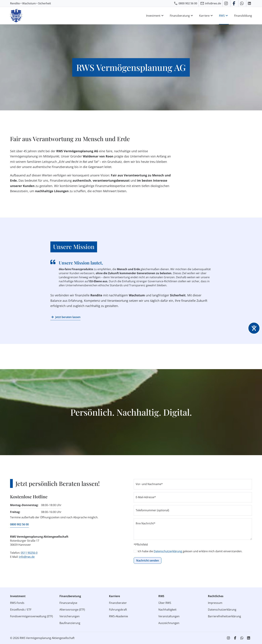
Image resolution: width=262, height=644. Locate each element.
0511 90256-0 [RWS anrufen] (29, 553)
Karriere (206, 16)
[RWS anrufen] (185, 3)
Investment (155, 16)
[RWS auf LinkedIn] (250, 3)
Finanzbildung (243, 16)
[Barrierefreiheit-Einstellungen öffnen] (254, 328)
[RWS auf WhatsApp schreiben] (242, 3)
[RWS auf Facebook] (234, 3)
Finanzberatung (182, 16)
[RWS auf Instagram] (226, 3)
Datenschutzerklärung (168, 551)
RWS (224, 16)
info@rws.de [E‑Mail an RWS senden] (27, 557)
